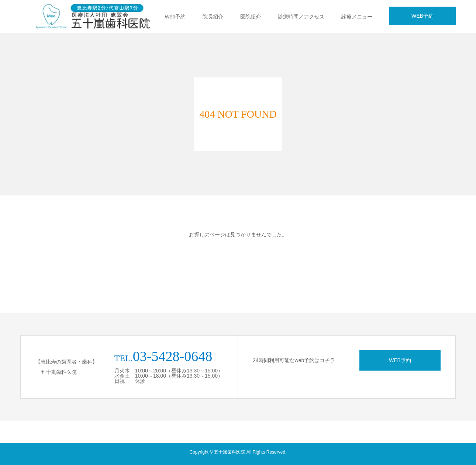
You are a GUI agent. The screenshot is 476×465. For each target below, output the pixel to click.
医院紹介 (251, 17)
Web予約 (175, 17)
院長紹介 (213, 17)
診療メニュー (357, 17)
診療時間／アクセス (301, 17)
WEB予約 (422, 16)
